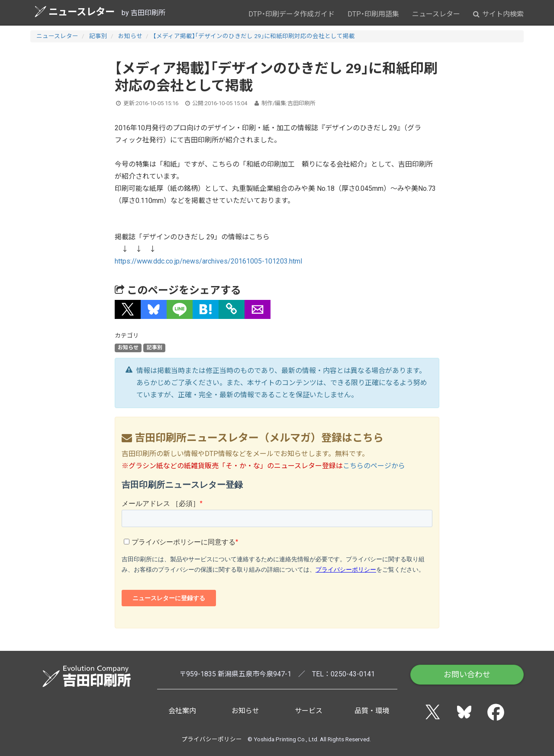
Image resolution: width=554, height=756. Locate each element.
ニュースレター (75, 11)
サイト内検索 (498, 14)
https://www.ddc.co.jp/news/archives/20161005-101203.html (208, 261)
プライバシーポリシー (212, 739)
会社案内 (182, 711)
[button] (128, 309)
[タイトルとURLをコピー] (232, 309)
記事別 (98, 36)
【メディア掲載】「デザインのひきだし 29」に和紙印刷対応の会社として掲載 (254, 36)
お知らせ (130, 36)
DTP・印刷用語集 (373, 14)
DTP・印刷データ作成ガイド (291, 14)
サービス (309, 711)
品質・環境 (372, 711)
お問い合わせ (467, 674)
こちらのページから (374, 466)
